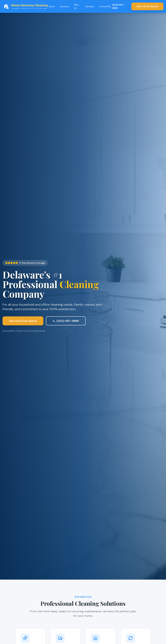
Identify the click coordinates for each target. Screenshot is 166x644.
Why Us (76, 6)
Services (65, 6)
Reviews (90, 6)
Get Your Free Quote (23, 323)
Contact (104, 6)
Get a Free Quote (147, 6)
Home (52, 6)
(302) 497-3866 (116, 6)
